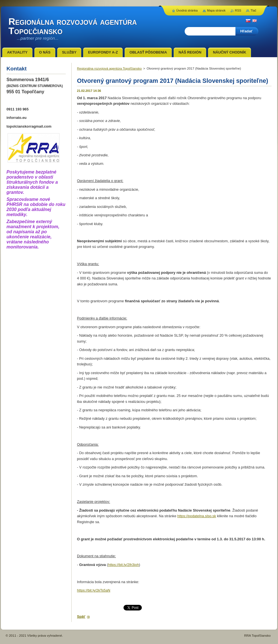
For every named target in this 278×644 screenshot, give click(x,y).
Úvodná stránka (187, 10)
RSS (238, 10)
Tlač (253, 10)
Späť (81, 617)
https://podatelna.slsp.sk (197, 516)
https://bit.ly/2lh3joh (123, 565)
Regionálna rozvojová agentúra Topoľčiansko (109, 68)
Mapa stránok (216, 10)
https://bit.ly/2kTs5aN (94, 590)
